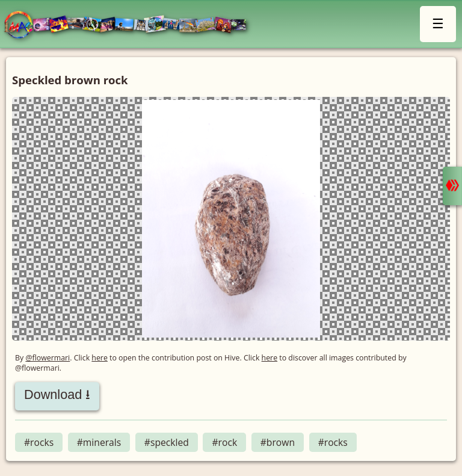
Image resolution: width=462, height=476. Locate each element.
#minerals (99, 442)
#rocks (39, 442)
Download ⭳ (57, 394)
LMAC (131, 26)
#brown (278, 442)
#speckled (167, 442)
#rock (224, 442)
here (100, 358)
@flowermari (48, 358)
